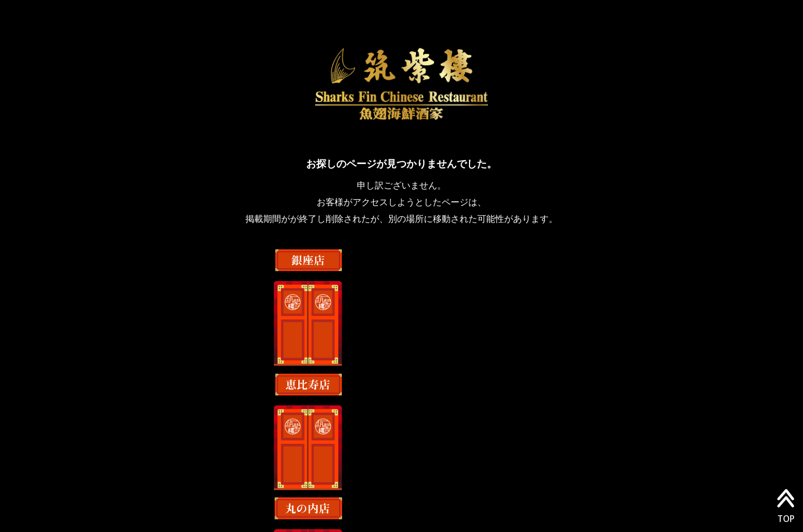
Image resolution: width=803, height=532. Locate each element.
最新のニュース (488, 476)
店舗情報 (359, 476)
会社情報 (301, 476)
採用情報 (417, 476)
